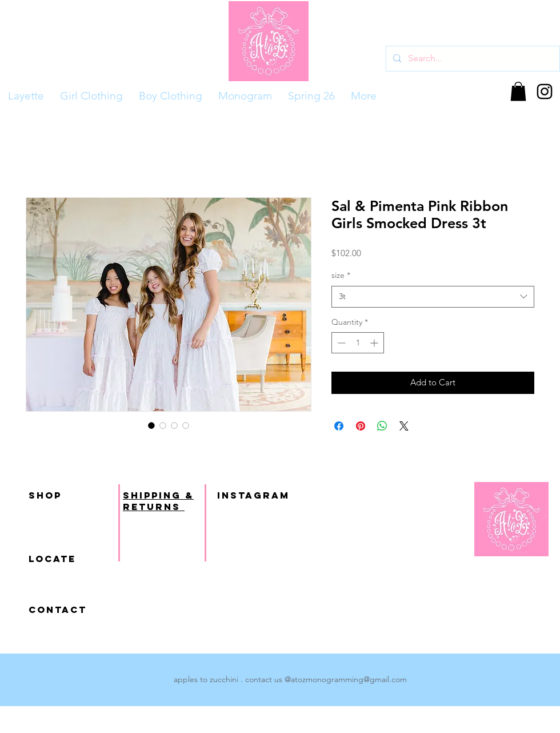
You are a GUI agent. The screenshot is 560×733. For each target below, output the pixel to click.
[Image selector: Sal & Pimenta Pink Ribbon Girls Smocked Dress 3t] (151, 425)
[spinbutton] (358, 343)
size (341, 275)
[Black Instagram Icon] (545, 91)
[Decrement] (340, 343)
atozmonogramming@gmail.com (349, 679)
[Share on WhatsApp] (382, 426)
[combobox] (433, 297)
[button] (518, 91)
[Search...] (472, 59)
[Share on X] (404, 426)
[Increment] (375, 343)
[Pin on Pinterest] (361, 426)
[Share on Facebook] (339, 426)
